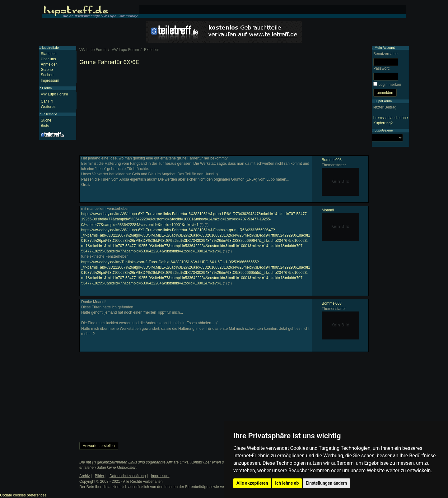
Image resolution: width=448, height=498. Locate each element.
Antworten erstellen (99, 446)
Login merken (390, 85)
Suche (46, 120)
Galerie (47, 70)
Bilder (100, 476)
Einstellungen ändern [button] (327, 483)
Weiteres (48, 107)
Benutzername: (386, 54)
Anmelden (49, 64)
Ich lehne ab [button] (287, 483)
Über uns (48, 59)
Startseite (49, 54)
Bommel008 (332, 160)
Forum (47, 88)
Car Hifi (47, 101)
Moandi (328, 210)
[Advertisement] (224, 112)
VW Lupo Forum (54, 94)
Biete (45, 126)
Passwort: (382, 68)
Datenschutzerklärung (128, 476)
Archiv (84, 476)
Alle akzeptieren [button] (252, 483)
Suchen (47, 75)
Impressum (50, 81)
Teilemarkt (50, 114)
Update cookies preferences (23, 495)
